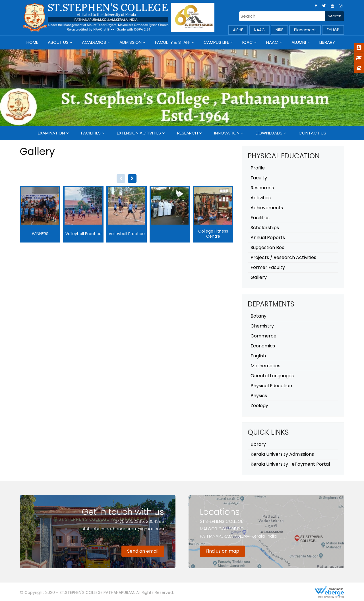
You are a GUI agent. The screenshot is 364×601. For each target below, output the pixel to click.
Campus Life (216, 42)
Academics (94, 42)
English (258, 356)
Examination (51, 133)
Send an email (143, 551)
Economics (263, 346)
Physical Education (271, 386)
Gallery (259, 277)
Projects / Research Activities (283, 257)
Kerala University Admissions (282, 454)
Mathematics (265, 366)
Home (32, 42)
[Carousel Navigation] (127, 179)
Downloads (269, 133)
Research (188, 133)
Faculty (259, 178)
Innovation (227, 133)
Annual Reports (268, 238)
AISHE (238, 30)
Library (327, 42)
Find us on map (222, 551)
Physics (259, 396)
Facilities (91, 133)
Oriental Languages (272, 376)
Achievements (267, 208)
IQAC (248, 42)
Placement (305, 30)
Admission (131, 42)
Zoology (259, 406)
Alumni (299, 42)
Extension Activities (139, 133)
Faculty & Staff (173, 42)
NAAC (259, 30)
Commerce (263, 336)
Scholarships (265, 228)
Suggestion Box (267, 247)
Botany (258, 316)
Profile (258, 168)
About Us (58, 42)
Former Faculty (268, 267)
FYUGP (333, 30)
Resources (262, 188)
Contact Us (312, 133)
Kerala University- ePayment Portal (290, 464)
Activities (261, 198)
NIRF (279, 30)
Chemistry (262, 326)
